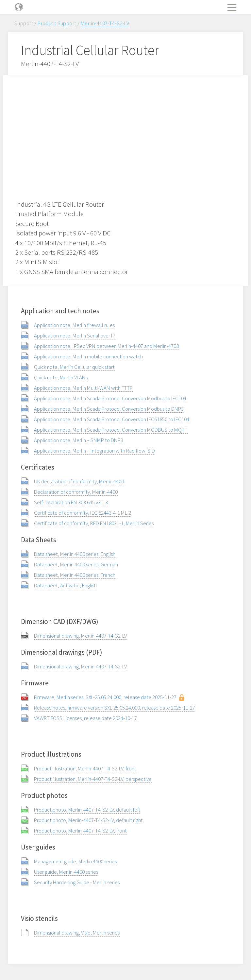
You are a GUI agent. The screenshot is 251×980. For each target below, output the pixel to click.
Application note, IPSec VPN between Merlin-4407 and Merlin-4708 (106, 346)
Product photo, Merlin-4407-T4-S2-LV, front (80, 831)
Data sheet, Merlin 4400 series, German (76, 564)
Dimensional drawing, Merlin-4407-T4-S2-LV (80, 636)
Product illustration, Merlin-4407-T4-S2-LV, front (85, 768)
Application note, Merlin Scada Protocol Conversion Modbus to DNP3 (109, 409)
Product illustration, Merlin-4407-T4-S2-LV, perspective (93, 779)
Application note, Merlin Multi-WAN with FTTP (83, 388)
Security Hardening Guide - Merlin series (77, 882)
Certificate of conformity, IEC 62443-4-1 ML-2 (83, 513)
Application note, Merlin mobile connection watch (88, 356)
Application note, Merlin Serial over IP (75, 335)
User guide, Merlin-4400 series (66, 872)
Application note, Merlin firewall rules (74, 325)
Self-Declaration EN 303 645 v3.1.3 (71, 502)
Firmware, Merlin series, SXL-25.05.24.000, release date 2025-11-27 (105, 697)
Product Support (57, 23)
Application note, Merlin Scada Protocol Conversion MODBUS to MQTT (111, 430)
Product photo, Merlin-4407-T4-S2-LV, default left (87, 810)
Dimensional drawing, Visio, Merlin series (77, 933)
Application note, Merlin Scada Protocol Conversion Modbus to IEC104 (110, 398)
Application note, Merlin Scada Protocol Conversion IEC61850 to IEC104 (112, 419)
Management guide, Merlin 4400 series (75, 861)
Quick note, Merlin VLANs (61, 377)
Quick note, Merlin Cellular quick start (74, 367)
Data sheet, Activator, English (65, 585)
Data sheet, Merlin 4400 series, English (75, 554)
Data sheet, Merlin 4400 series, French (75, 575)
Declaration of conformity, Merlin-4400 (76, 492)
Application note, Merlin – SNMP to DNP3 (79, 440)
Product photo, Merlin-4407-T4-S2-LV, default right (88, 820)
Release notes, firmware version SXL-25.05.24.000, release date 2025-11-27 (115, 708)
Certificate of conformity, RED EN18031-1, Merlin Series (94, 523)
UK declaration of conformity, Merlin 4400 (79, 481)
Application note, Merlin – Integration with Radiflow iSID (94, 451)
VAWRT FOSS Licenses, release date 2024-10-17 (85, 718)
